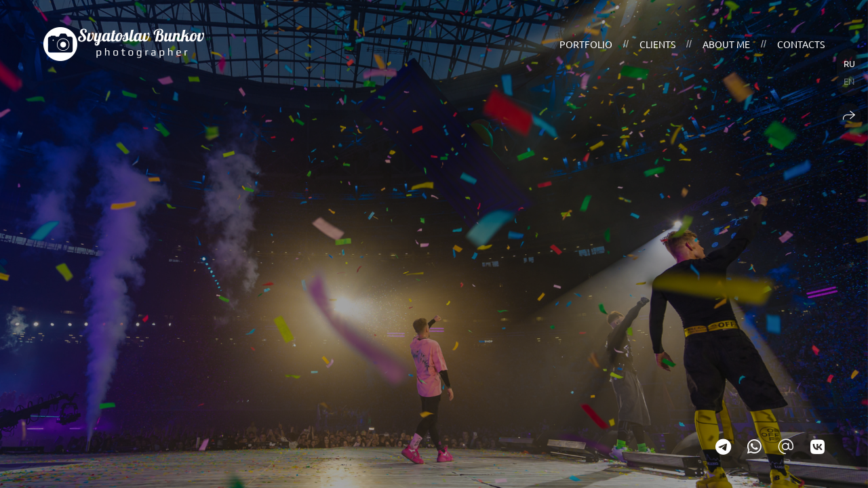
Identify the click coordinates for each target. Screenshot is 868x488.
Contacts (801, 44)
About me (726, 44)
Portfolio (586, 44)
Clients (657, 44)
